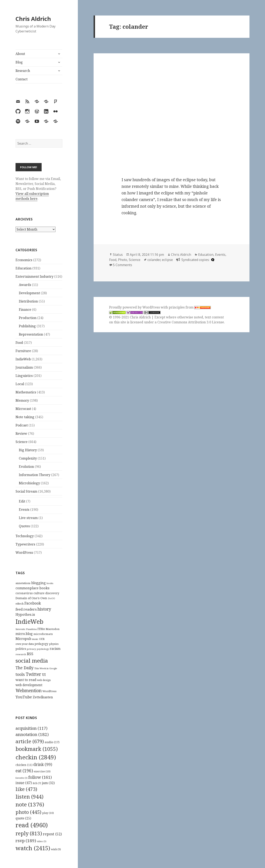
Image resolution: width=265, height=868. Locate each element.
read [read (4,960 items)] (32, 825)
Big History (28, 450)
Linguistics (24, 376)
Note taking (25, 417)
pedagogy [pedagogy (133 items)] (41, 644)
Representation (31, 334)
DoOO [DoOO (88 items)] (52, 598)
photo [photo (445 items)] (28, 812)
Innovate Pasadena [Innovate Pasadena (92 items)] (26, 629)
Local (20, 384)
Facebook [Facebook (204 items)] (33, 603)
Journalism (24, 367)
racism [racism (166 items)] (55, 649)
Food (19, 343)
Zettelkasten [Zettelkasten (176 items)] (43, 697)
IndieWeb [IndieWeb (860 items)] (30, 622)
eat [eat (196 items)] (24, 771)
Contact (22, 79)
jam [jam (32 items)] (48, 783)
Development (29, 293)
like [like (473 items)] (26, 789)
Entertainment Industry (34, 276)
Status (118, 255)
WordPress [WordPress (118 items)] (49, 691)
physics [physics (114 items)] (54, 644)
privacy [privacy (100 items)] (31, 649)
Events (24, 510)
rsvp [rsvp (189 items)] (26, 841)
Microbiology (29, 483)
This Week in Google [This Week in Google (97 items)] (46, 668)
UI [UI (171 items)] (44, 675)
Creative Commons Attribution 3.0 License (191, 322)
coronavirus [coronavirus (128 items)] (24, 593)
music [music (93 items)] (35, 639)
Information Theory (35, 475)
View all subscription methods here (32, 196)
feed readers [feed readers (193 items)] (26, 609)
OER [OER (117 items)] (42, 639)
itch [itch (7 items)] (37, 783)
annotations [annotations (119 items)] (23, 583)
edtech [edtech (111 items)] (20, 604)
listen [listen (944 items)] (30, 797)
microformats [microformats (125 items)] (43, 634)
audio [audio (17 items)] (52, 742)
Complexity (28, 458)
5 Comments (122, 265)
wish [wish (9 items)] (56, 849)
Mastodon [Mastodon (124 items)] (53, 629)
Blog (19, 62)
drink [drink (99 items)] (43, 764)
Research (23, 71)
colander (154, 260)
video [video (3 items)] (42, 841)
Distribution (28, 301)
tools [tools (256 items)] (20, 674)
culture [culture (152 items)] (39, 593)
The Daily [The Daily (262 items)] (25, 668)
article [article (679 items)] (30, 741)
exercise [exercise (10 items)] (42, 771)
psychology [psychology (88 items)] (43, 649)
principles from (190, 307)
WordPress (24, 552)
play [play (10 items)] (48, 813)
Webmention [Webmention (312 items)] (29, 691)
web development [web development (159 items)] (29, 685)
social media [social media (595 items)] (32, 661)
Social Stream (26, 491)
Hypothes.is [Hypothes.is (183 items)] (25, 614)
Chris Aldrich (33, 19)
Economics (24, 260)
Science (22, 442)
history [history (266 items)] (44, 609)
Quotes (24, 526)
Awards (25, 285)
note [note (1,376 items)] (30, 804)
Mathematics (26, 392)
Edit (22, 501)
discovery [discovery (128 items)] (52, 593)
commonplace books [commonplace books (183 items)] (33, 588)
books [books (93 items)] (50, 583)
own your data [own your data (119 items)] (25, 644)
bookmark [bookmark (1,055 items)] (37, 749)
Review (21, 433)
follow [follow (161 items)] (40, 777)
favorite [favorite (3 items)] (22, 778)
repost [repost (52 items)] (52, 834)
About (20, 54)
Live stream (28, 518)
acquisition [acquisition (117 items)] (31, 728)
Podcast (22, 425)
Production (28, 318)
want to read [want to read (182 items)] (26, 680)
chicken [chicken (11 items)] (24, 765)
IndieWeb (23, 359)
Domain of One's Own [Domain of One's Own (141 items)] (31, 598)
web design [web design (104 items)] (44, 680)
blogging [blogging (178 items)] (39, 583)
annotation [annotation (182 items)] (32, 734)
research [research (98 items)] (21, 654)
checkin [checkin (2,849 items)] (36, 757)
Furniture (23, 351)
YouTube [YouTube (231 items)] (24, 697)
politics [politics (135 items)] (21, 649)
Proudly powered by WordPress (135, 307)
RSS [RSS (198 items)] (30, 654)
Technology (25, 536)
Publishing (27, 326)
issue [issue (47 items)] (24, 783)
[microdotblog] (212, 260)
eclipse (167, 260)
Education (23, 268)
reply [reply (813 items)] (29, 833)
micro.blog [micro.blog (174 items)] (24, 634)
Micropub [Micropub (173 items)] (23, 639)
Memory (22, 400)
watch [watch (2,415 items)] (33, 848)
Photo (123, 260)
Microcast (23, 409)
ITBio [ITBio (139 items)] (41, 629)
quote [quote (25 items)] (23, 818)
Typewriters (25, 544)
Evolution (26, 467)
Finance (25, 310)
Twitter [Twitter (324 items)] (33, 674)
